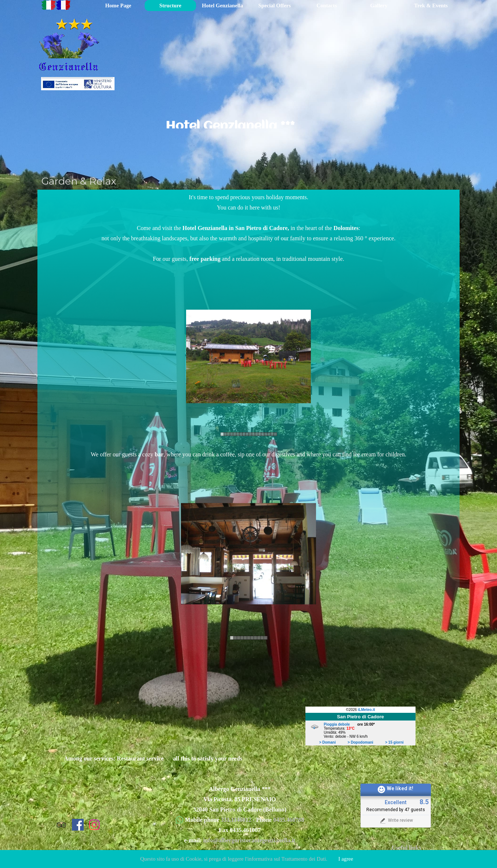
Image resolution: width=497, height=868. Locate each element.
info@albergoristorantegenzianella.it (249, 840)
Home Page (118, 6)
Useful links (406, 848)
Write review (396, 821)
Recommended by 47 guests (396, 810)
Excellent (396, 803)
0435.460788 (289, 820)
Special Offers (275, 6)
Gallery (379, 6)
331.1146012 (237, 820)
